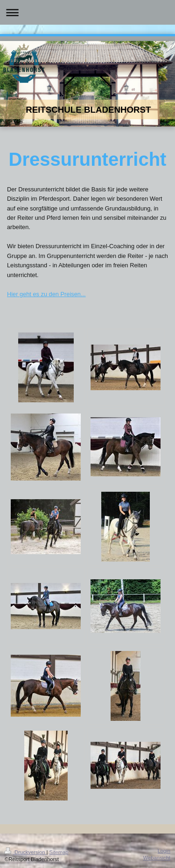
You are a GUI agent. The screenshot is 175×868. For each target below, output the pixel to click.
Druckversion (26, 852)
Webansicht (157, 858)
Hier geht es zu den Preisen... (46, 294)
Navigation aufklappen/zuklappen (87, 12)
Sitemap (59, 852)
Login (164, 851)
